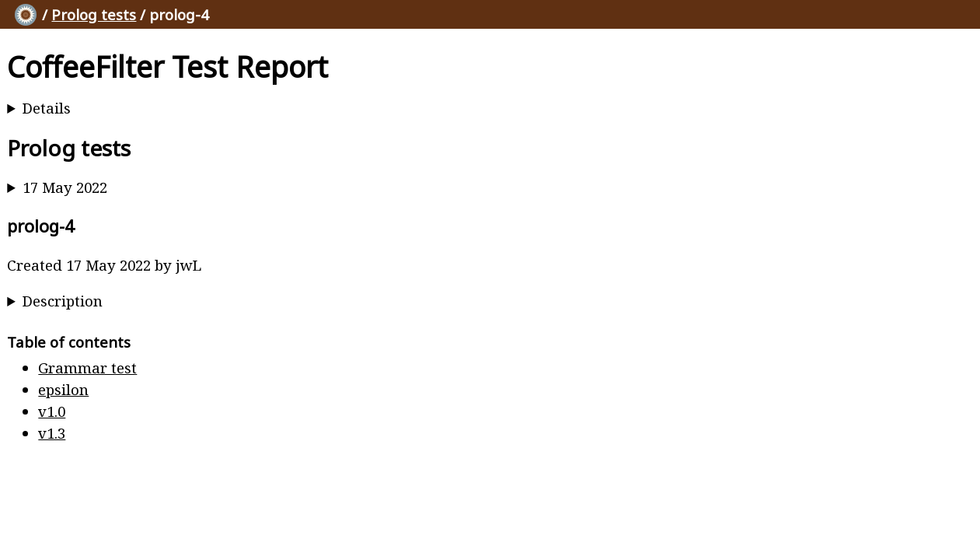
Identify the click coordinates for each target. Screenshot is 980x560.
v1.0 (52, 411)
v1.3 (52, 433)
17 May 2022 (65, 187)
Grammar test (87, 367)
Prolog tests (94, 14)
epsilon (63, 389)
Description (63, 301)
